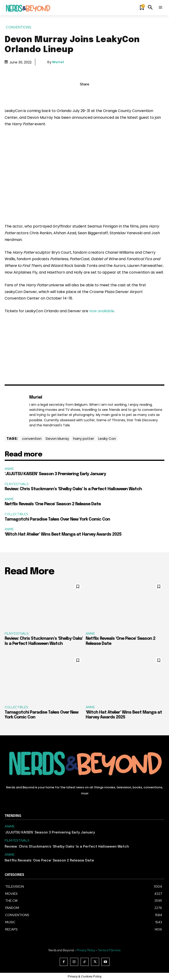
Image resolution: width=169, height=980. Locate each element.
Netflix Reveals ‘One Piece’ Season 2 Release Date (53, 504)
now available (102, 311)
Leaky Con (107, 439)
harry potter (84, 439)
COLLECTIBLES (16, 514)
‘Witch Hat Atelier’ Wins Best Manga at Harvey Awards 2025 (63, 534)
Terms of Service (109, 950)
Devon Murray (57, 439)
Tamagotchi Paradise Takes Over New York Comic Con (57, 519)
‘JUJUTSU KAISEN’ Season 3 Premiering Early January (55, 474)
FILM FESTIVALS (16, 484)
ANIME (9, 469)
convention (32, 439)
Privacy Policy (86, 950)
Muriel (58, 62)
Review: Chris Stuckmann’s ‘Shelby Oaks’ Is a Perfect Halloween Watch (73, 489)
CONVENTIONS (19, 27)
